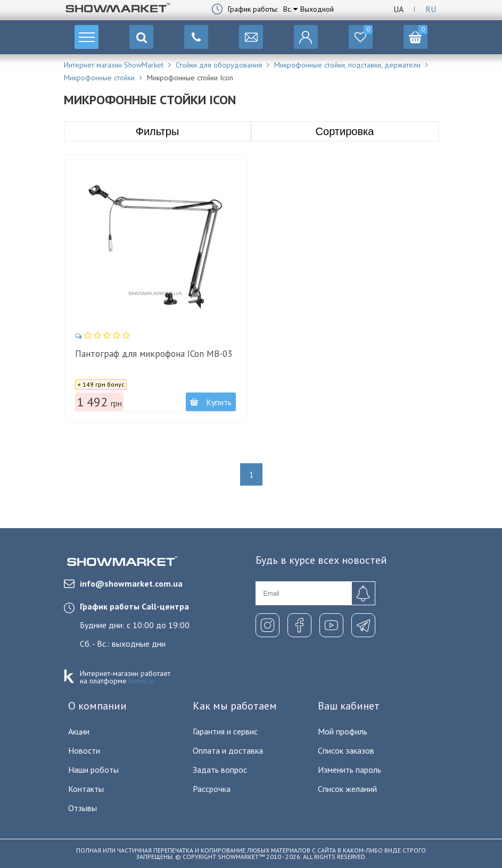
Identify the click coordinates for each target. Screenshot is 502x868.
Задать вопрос (220, 770)
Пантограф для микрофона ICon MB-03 (154, 354)
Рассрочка (212, 789)
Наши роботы (93, 770)
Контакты (86, 789)
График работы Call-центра (134, 606)
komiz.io (142, 681)
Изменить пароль (349, 770)
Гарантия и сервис (225, 731)
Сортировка (345, 131)
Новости (84, 750)
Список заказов (346, 750)
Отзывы (83, 808)
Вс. (288, 9)
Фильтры (158, 131)
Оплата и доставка (228, 750)
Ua (398, 9)
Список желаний (347, 789)
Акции (79, 731)
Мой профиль (343, 731)
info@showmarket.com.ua (123, 583)
